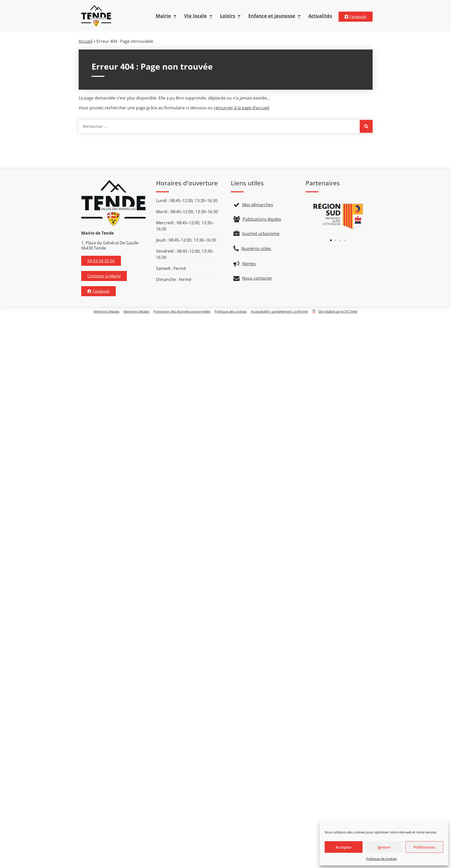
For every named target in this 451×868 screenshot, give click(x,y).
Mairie (166, 16)
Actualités (320, 16)
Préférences (424, 847)
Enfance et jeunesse (274, 16)
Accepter (344, 847)
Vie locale (198, 16)
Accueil (85, 41)
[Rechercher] (366, 126)
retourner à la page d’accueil (241, 108)
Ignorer (384, 847)
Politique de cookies (382, 859)
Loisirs (230, 16)
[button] (331, 240)
